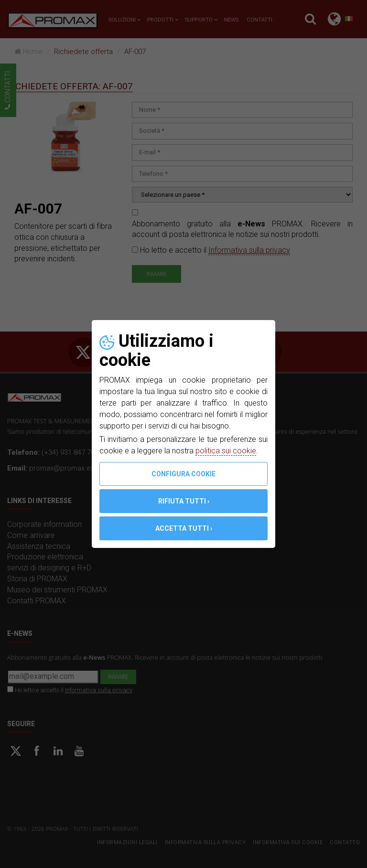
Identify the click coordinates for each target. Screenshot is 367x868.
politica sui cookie (226, 451)
